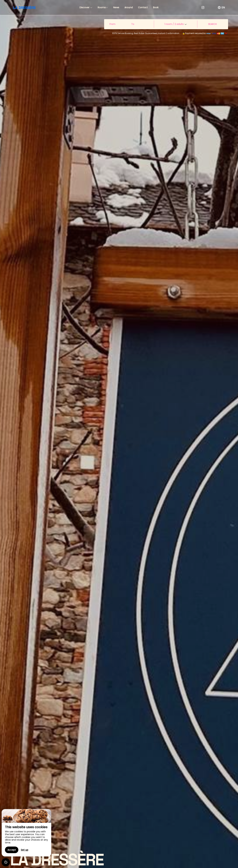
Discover (86, 7)
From (112, 24)
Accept (12, 850)
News (116, 7)
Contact (143, 7)
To (133, 24)
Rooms (103, 7)
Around (129, 7)
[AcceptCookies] (6, 862)
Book (156, 7)
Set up (25, 850)
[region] (26, 833)
